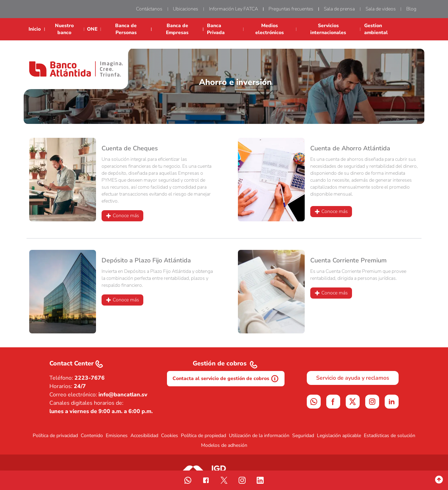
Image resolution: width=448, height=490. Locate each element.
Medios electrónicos (270, 29)
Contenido (92, 436)
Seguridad (303, 436)
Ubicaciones (186, 9)
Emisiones (117, 436)
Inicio (35, 29)
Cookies (170, 436)
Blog (411, 9)
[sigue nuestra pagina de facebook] (206, 480)
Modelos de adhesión (224, 445)
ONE (92, 29)
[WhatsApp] (314, 402)
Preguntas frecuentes (291, 9)
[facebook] (333, 402)
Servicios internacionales (328, 29)
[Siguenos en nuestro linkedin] (260, 480)
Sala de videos (381, 9)
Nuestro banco (64, 29)
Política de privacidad (55, 436)
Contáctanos (149, 9)
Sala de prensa (339, 9)
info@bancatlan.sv (123, 395)
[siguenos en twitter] (224, 480)
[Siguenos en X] (353, 402)
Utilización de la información (259, 436)
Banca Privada (216, 29)
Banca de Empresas (177, 29)
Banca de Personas (126, 29)
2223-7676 (90, 378)
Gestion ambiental (376, 29)
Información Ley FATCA (234, 9)
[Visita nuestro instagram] (242, 480)
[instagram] (372, 402)
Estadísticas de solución (390, 436)
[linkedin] (392, 402)
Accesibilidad (144, 436)
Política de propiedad (203, 436)
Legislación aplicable (339, 436)
